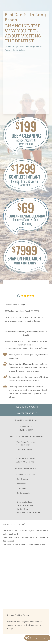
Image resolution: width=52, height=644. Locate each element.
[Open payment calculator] (37, 638)
